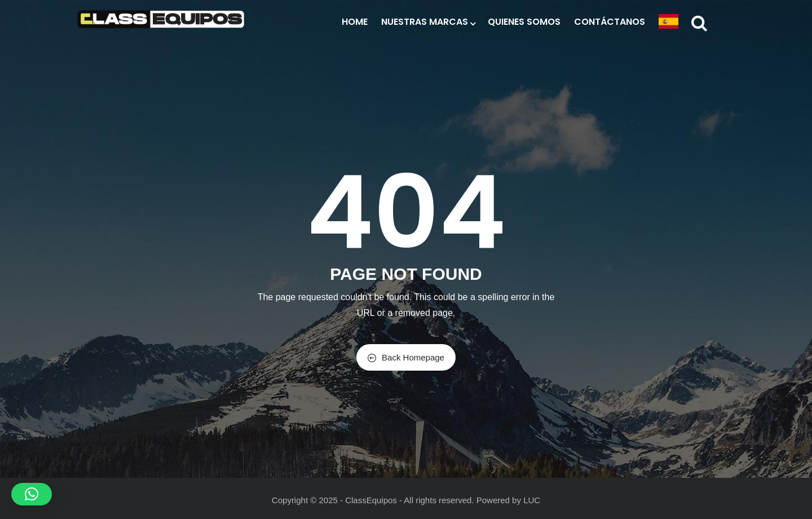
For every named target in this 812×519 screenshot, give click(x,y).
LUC (532, 500)
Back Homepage (406, 357)
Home (355, 22)
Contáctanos (610, 22)
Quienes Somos (524, 22)
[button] (32, 494)
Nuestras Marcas (428, 22)
